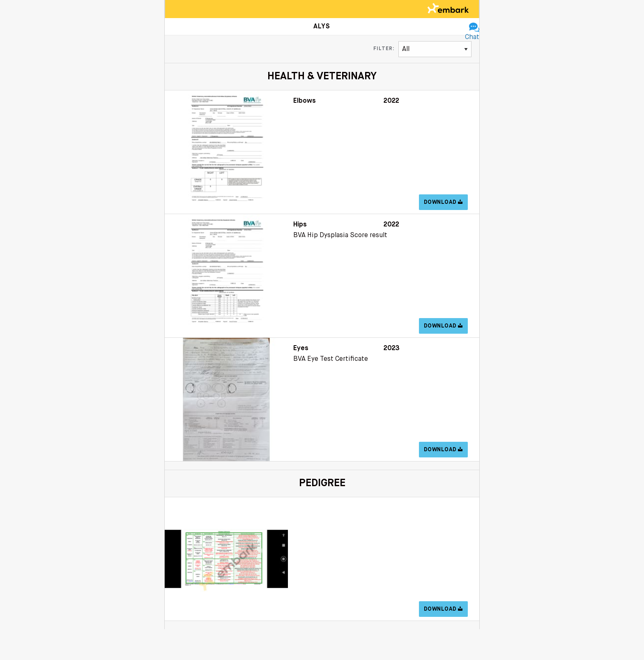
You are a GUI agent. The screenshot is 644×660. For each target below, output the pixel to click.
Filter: (384, 49)
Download (443, 202)
